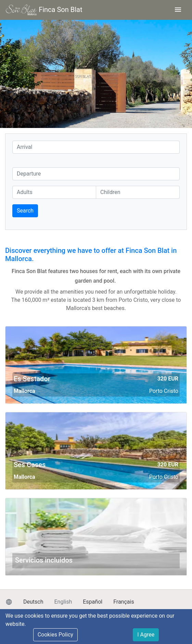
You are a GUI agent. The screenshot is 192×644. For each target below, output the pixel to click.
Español (93, 602)
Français (124, 602)
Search (25, 211)
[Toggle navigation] (178, 10)
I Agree (146, 635)
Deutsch (33, 602)
